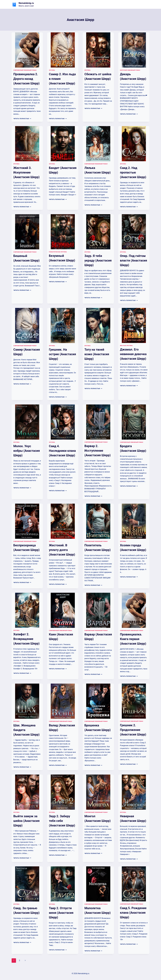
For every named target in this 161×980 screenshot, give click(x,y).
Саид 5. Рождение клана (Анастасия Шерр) (133, 913)
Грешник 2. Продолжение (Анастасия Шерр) (133, 730)
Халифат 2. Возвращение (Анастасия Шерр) (26, 639)
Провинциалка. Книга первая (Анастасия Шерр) (133, 639)
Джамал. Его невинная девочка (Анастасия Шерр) (133, 354)
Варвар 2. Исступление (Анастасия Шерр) (98, 451)
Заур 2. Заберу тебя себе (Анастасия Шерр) (62, 821)
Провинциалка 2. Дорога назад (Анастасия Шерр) (26, 79)
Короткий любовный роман (130, 70)
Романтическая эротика (58, 252)
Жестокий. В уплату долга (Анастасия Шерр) (62, 550)
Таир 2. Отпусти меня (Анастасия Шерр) (61, 913)
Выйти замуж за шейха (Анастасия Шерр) (26, 821)
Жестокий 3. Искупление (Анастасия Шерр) (26, 172)
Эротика (52, 70)
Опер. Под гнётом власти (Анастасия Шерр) (134, 260)
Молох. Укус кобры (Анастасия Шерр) (27, 451)
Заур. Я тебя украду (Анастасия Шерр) (98, 260)
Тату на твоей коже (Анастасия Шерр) (97, 354)
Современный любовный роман (25, 70)
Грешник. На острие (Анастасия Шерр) (62, 354)
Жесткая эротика (126, 346)
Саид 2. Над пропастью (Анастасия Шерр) (133, 172)
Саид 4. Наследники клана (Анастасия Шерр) (62, 451)
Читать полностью (22, 119)
